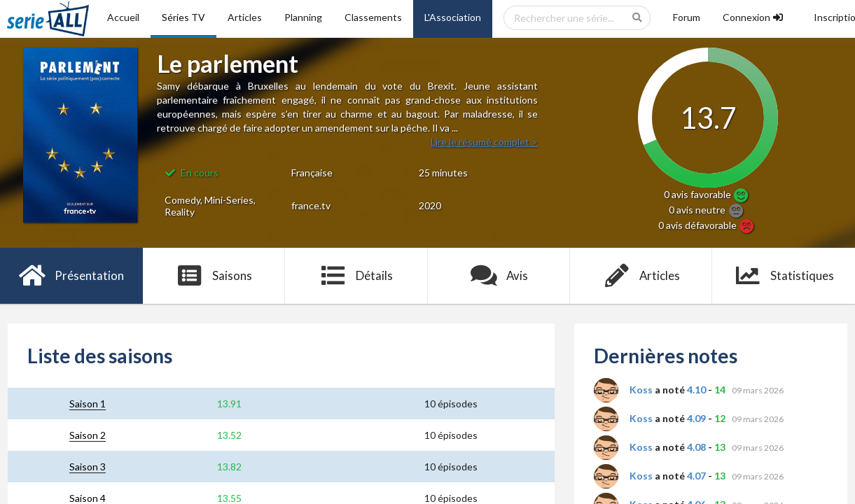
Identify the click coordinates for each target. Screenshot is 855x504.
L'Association (453, 17)
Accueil (123, 17)
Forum (687, 17)
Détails (356, 276)
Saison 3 (88, 467)
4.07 (696, 476)
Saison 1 (88, 404)
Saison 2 (88, 435)
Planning (303, 17)
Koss (641, 390)
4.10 (696, 390)
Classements (373, 17)
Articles (245, 17)
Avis (499, 276)
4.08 (696, 447)
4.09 (696, 418)
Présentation (71, 276)
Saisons (214, 276)
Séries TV (183, 17)
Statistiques (784, 276)
